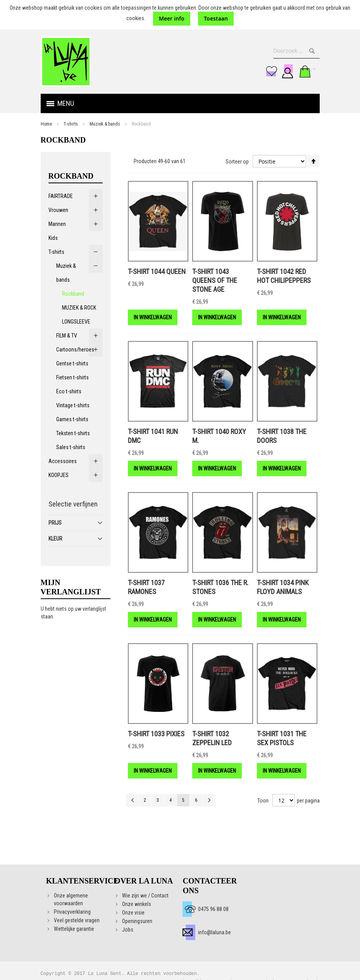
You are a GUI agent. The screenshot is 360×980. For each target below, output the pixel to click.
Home (46, 124)
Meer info (172, 18)
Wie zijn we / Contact (145, 896)
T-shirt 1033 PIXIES (156, 734)
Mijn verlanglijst (272, 71)
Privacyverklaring (72, 912)
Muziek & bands (105, 124)
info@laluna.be (214, 932)
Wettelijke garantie (74, 929)
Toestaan (216, 18)
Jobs (128, 930)
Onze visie (133, 913)
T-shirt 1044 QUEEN (157, 271)
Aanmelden (288, 71)
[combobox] (296, 51)
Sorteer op (237, 162)
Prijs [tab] (55, 523)
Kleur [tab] (55, 539)
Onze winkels (137, 904)
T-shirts (71, 124)
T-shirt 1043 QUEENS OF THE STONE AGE (215, 280)
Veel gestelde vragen (77, 920)
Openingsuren (137, 921)
